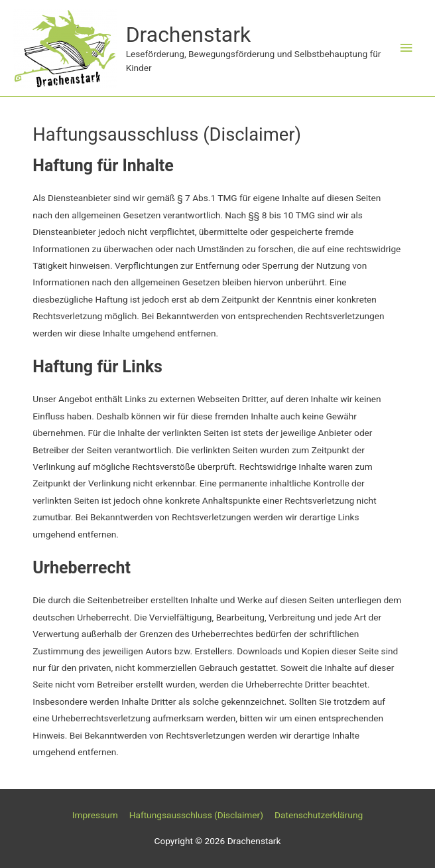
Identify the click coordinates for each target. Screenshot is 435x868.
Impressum (95, 815)
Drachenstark (189, 35)
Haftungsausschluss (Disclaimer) (196, 815)
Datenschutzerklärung (319, 815)
